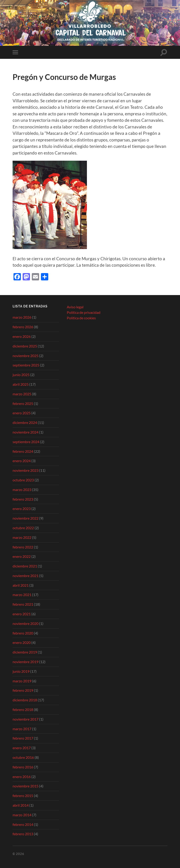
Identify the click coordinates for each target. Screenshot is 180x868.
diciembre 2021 (25, 566)
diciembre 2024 (25, 422)
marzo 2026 (22, 317)
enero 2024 (22, 461)
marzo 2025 (22, 394)
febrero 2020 (23, 633)
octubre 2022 (23, 528)
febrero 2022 (23, 547)
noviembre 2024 (26, 432)
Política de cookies (81, 318)
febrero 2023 (23, 499)
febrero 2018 (23, 709)
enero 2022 (22, 556)
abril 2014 (21, 805)
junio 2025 (21, 375)
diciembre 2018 (25, 700)
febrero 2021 (23, 604)
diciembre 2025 (25, 346)
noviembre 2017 (26, 719)
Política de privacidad (84, 312)
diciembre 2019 (25, 652)
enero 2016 (22, 777)
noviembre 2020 (26, 623)
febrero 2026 (23, 327)
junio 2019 (21, 671)
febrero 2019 (23, 690)
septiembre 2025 (26, 365)
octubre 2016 (23, 757)
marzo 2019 (22, 681)
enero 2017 (22, 748)
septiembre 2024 (26, 442)
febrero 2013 (23, 834)
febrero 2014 (23, 824)
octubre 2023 (23, 480)
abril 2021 (21, 585)
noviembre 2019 (26, 662)
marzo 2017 (22, 729)
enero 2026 (22, 336)
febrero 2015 (23, 796)
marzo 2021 (22, 595)
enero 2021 (22, 614)
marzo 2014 (22, 815)
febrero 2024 (23, 451)
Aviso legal (75, 307)
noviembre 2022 (26, 518)
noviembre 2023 (26, 470)
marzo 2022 (22, 537)
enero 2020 (22, 642)
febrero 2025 (23, 403)
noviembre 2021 (26, 576)
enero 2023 (22, 509)
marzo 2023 (22, 490)
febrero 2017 (23, 738)
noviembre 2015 (26, 786)
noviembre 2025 (26, 356)
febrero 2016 (23, 767)
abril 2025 (21, 384)
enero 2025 (22, 413)
